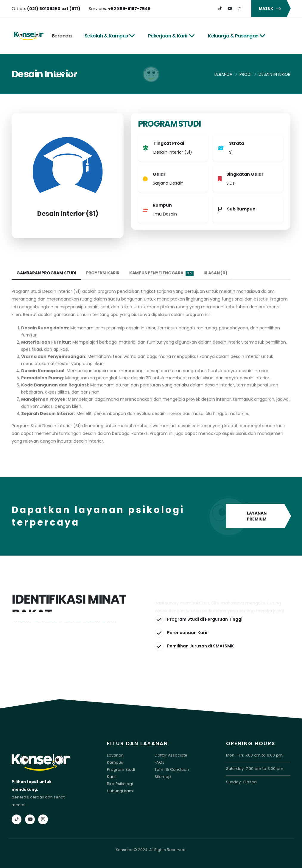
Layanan (115, 755)
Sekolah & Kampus (110, 36)
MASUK (271, 8)
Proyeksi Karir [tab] (104, 273)
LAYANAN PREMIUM (258, 516)
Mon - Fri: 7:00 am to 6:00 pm (253, 755)
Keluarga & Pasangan (237, 36)
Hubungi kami (120, 791)
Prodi (245, 74)
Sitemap (163, 777)
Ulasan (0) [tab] (218, 273)
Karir (111, 777)
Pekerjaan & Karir (172, 36)
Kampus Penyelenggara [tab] (163, 273)
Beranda (62, 36)
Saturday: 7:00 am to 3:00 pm (254, 769)
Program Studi (121, 769)
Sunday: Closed (241, 782)
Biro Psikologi (119, 784)
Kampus (115, 762)
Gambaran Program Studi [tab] (47, 273)
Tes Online (67, 72)
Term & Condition (171, 769)
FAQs (159, 762)
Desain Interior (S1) (68, 214)
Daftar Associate (171, 755)
